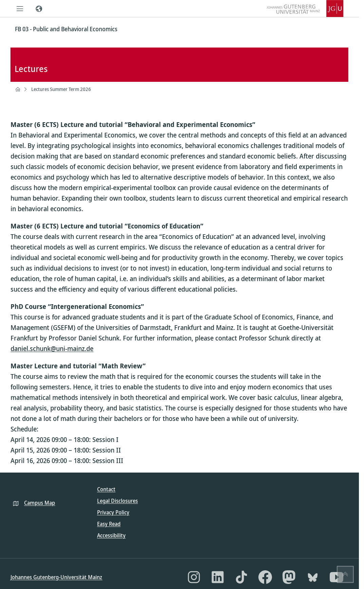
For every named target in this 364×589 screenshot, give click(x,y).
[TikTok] (241, 577)
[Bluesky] (313, 577)
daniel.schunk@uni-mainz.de (52, 348)
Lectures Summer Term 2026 (61, 89)
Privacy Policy (113, 512)
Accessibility (111, 535)
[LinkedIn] (218, 577)
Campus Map (40, 503)
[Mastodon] (289, 577)
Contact (106, 489)
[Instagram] (194, 577)
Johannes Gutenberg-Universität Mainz (56, 577)
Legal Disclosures (117, 501)
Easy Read (109, 524)
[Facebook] (265, 577)
